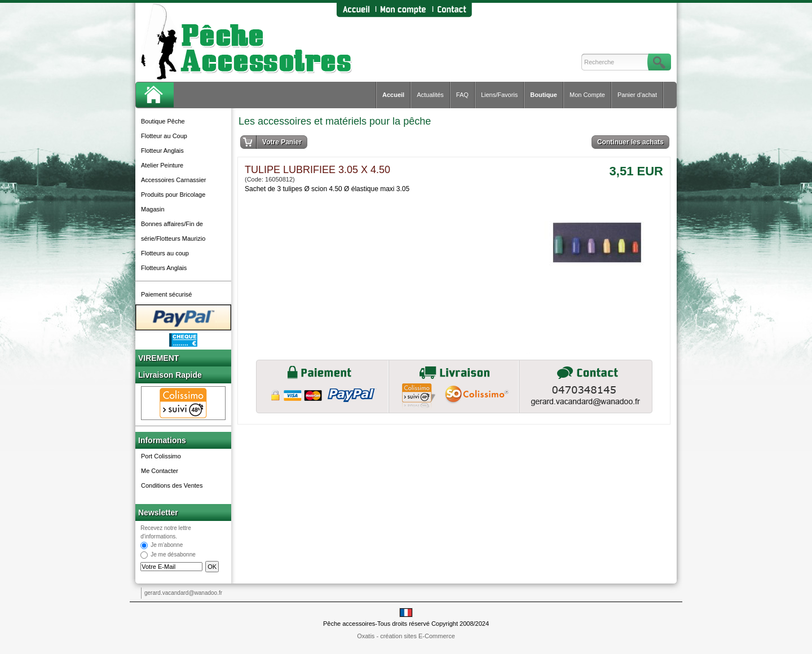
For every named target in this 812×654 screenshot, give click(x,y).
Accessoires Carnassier (174, 180)
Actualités (430, 95)
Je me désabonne (173, 555)
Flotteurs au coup (165, 253)
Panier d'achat (637, 95)
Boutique (544, 95)
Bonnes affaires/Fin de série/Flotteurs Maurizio (173, 231)
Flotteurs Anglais (164, 268)
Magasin (153, 209)
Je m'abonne (167, 545)
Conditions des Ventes (172, 485)
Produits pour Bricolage (173, 195)
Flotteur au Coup (164, 136)
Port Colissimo (161, 456)
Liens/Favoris (499, 95)
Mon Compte (587, 95)
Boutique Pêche (163, 121)
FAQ (462, 95)
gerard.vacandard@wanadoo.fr (183, 593)
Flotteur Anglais (162, 151)
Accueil (393, 95)
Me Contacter (160, 471)
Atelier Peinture (162, 165)
